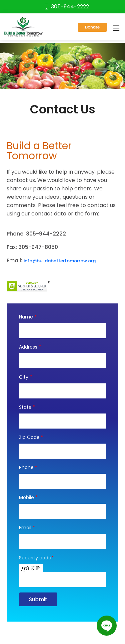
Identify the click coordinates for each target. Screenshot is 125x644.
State (27, 407)
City (25, 377)
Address (30, 347)
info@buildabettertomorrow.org (60, 261)
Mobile (28, 497)
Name (28, 317)
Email (27, 528)
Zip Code (31, 437)
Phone (28, 467)
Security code (36, 558)
